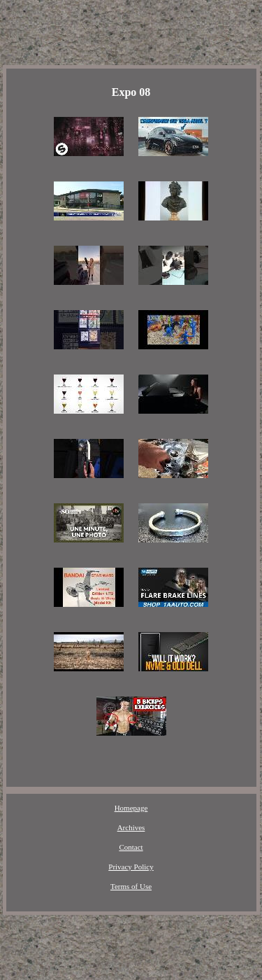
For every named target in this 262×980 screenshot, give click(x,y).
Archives (131, 827)
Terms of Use (131, 886)
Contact (131, 847)
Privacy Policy (131, 867)
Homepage (131, 808)
